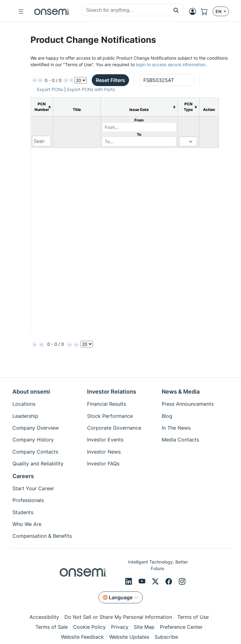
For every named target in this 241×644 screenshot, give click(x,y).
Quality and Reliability (38, 464)
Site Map (144, 627)
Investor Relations (112, 392)
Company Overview (36, 428)
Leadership (25, 416)
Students (23, 512)
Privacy (120, 627)
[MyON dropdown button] (194, 11)
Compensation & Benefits (42, 536)
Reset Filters (110, 80)
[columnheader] (42, 107)
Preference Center (181, 627)
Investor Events (105, 440)
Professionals (28, 500)
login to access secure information (171, 64)
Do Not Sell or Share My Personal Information (118, 617)
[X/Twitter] (156, 582)
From (139, 120)
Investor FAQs (103, 464)
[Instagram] (182, 582)
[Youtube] (143, 582)
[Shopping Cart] (207, 11)
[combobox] (125, 10)
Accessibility (44, 617)
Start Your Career (33, 488)
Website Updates (129, 637)
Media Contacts (180, 440)
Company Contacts (35, 452)
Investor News (104, 452)
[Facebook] (170, 582)
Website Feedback (82, 637)
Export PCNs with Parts (91, 89)
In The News (176, 428)
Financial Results (107, 404)
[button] (176, 10)
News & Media (181, 392)
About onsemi (31, 392)
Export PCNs (50, 89)
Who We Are (27, 524)
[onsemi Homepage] (52, 11)
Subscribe (166, 637)
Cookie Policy (89, 627)
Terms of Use (193, 617)
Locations (24, 404)
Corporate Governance (114, 428)
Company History (33, 440)
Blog (167, 416)
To (139, 134)
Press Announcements (188, 404)
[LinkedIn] (130, 582)
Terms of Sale (52, 627)
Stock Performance (110, 416)
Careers (23, 476)
